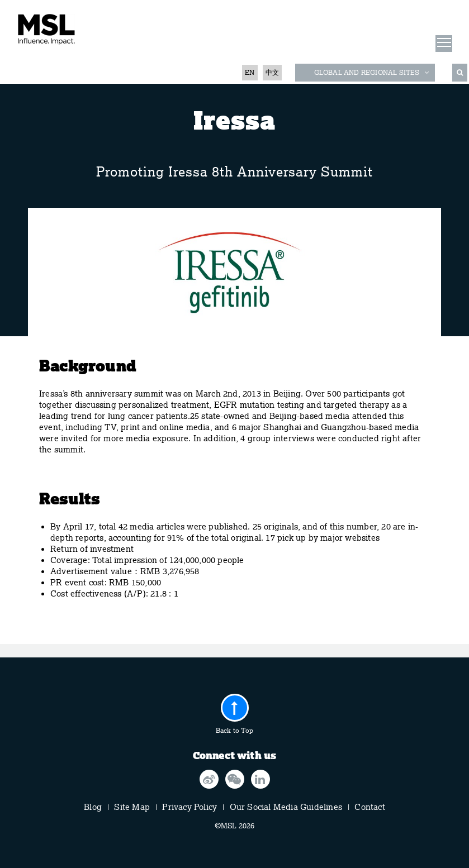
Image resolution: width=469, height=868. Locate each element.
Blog (93, 807)
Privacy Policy (190, 807)
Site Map (132, 807)
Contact (369, 807)
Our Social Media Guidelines (286, 807)
